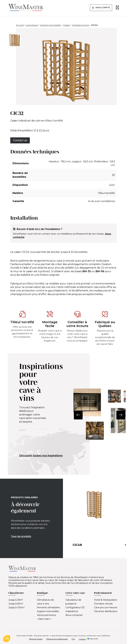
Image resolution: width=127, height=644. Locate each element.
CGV (73, 639)
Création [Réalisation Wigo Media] (88, 639)
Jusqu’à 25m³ (16, 600)
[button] (73, 415)
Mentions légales (36, 639)
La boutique (32, 25)
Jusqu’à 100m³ (17, 607)
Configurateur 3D (75, 607)
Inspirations (72, 611)
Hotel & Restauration (106, 600)
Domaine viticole (103, 604)
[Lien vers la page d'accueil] (26, 10)
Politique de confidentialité (57, 639)
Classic (67, 25)
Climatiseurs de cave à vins (45, 602)
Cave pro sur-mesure (106, 607)
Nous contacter (74, 615)
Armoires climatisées (48, 607)
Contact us (20, 140)
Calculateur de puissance (73, 602)
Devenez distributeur (106, 611)
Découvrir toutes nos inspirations (41, 456)
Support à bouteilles (51, 25)
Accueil (20, 25)
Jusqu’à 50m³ (16, 604)
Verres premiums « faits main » (46, 617)
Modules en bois (81, 25)
